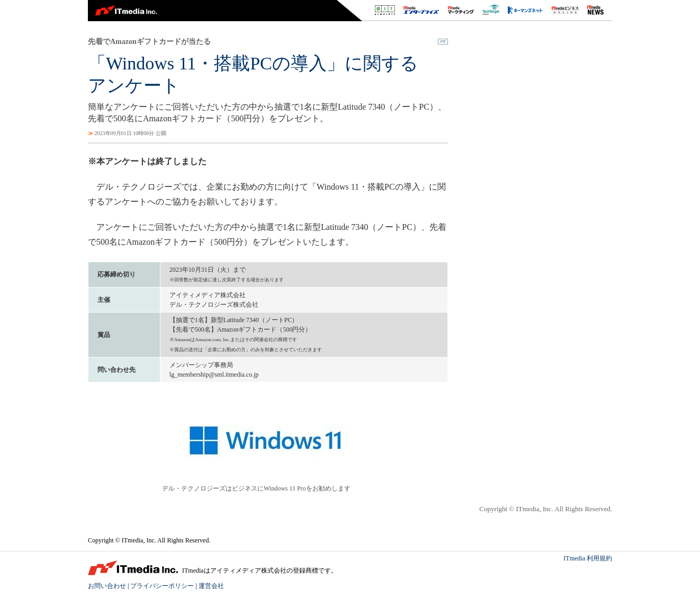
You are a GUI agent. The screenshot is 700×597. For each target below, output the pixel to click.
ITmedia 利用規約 (588, 558)
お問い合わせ (107, 586)
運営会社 (211, 586)
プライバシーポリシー (162, 586)
